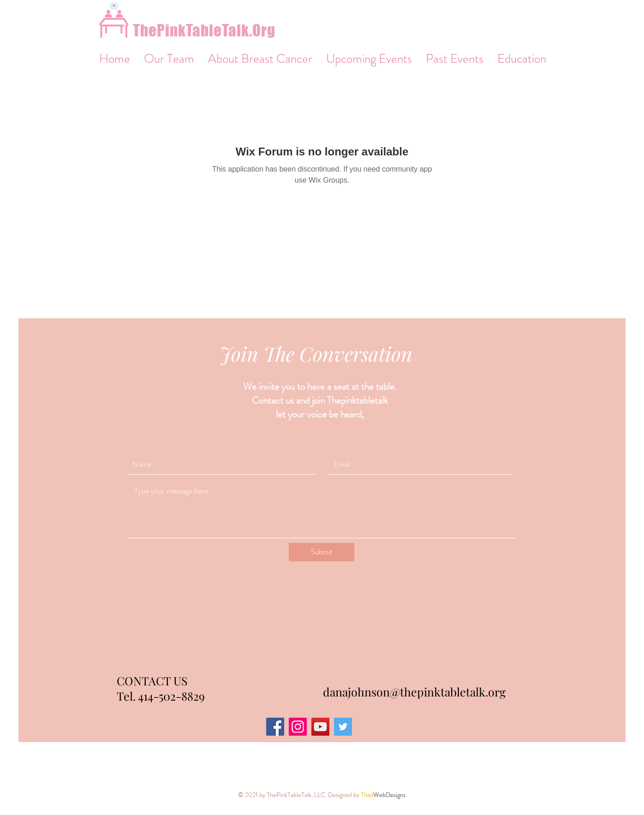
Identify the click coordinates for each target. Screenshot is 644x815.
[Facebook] (275, 727)
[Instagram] (298, 727)
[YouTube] (320, 727)
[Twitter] (343, 727)
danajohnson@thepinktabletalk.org (414, 692)
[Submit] (322, 552)
